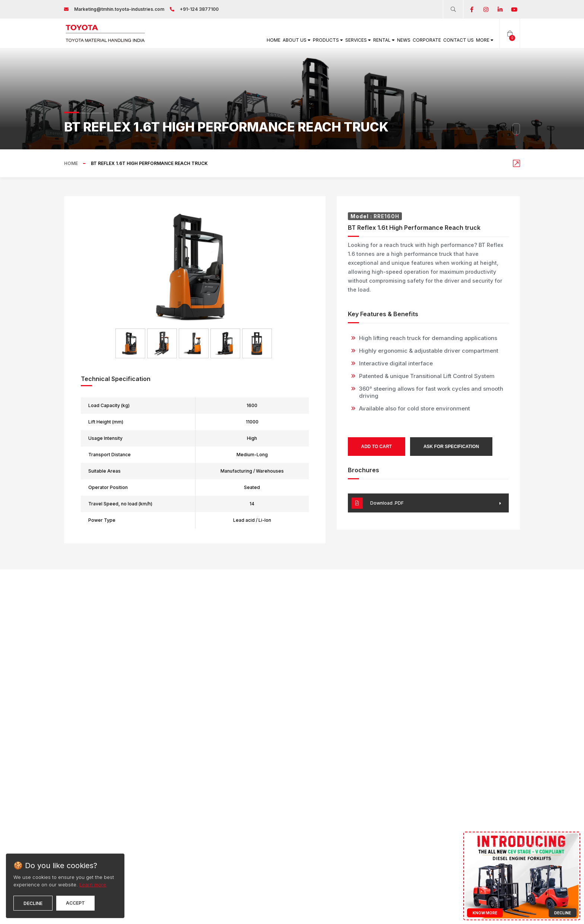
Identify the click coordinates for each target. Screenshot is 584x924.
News (379, 40)
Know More (485, 913)
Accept (75, 903)
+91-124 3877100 (199, 9)
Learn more (93, 885)
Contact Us (447, 40)
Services (318, 40)
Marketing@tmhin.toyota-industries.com (119, 9)
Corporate (408, 40)
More (481, 40)
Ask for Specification (451, 447)
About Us (239, 40)
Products (279, 40)
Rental (352, 40)
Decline (33, 903)
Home (209, 40)
